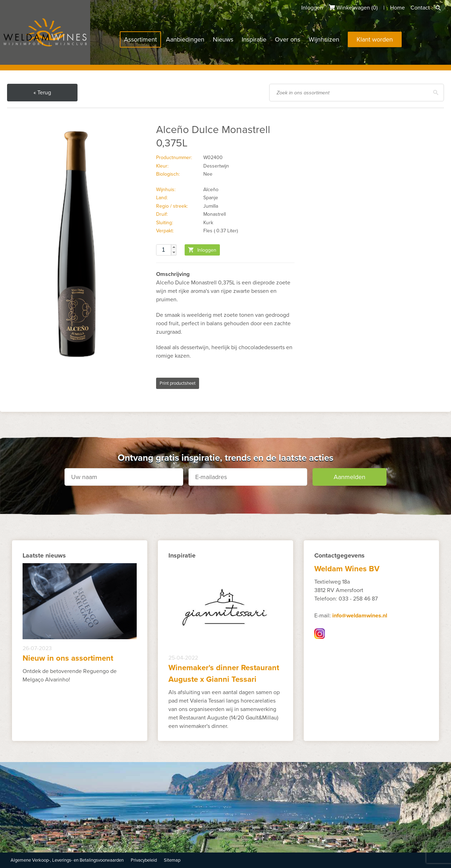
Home (397, 8)
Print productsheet (178, 383)
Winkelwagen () (353, 8)
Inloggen (312, 8)
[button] (174, 247)
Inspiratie (254, 39)
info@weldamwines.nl (360, 616)
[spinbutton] (166, 250)
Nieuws (223, 39)
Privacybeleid (144, 860)
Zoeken (438, 8)
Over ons (288, 39)
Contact (420, 8)
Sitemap (172, 860)
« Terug (42, 93)
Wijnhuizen (324, 39)
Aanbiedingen (185, 39)
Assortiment (140, 39)
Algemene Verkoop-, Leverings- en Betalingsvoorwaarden (67, 860)
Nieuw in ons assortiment (68, 658)
